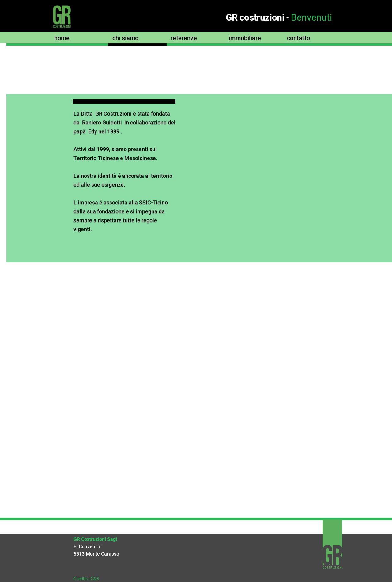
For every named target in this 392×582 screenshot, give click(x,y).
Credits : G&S (86, 578)
